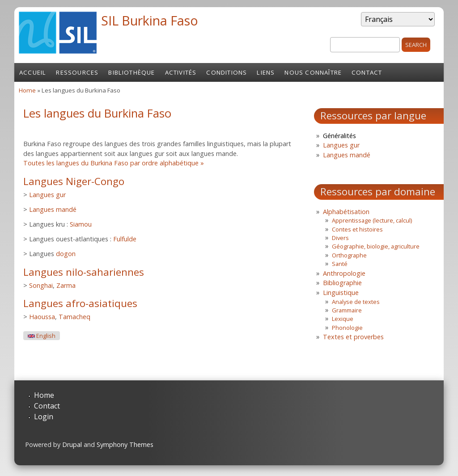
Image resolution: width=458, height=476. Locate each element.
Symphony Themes (125, 444)
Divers (340, 238)
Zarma (66, 285)
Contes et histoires (357, 229)
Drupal (72, 444)
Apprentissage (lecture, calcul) (372, 220)
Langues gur (47, 195)
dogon (66, 254)
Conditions (227, 72)
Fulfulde (125, 239)
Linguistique (341, 293)
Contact (367, 72)
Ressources (77, 72)
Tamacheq (74, 317)
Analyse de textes (356, 302)
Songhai (41, 285)
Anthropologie (344, 273)
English (42, 336)
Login (44, 417)
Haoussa (42, 317)
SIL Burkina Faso (150, 20)
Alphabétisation (346, 212)
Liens (266, 72)
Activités (181, 72)
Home (27, 90)
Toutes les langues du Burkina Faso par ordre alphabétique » (114, 163)
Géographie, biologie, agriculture (376, 246)
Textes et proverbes (353, 337)
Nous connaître (313, 72)
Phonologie (347, 328)
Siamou (81, 224)
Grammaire (347, 310)
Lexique (343, 319)
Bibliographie (342, 283)
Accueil (33, 72)
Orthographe (349, 255)
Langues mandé (53, 209)
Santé (340, 264)
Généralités (339, 136)
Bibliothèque (131, 72)
